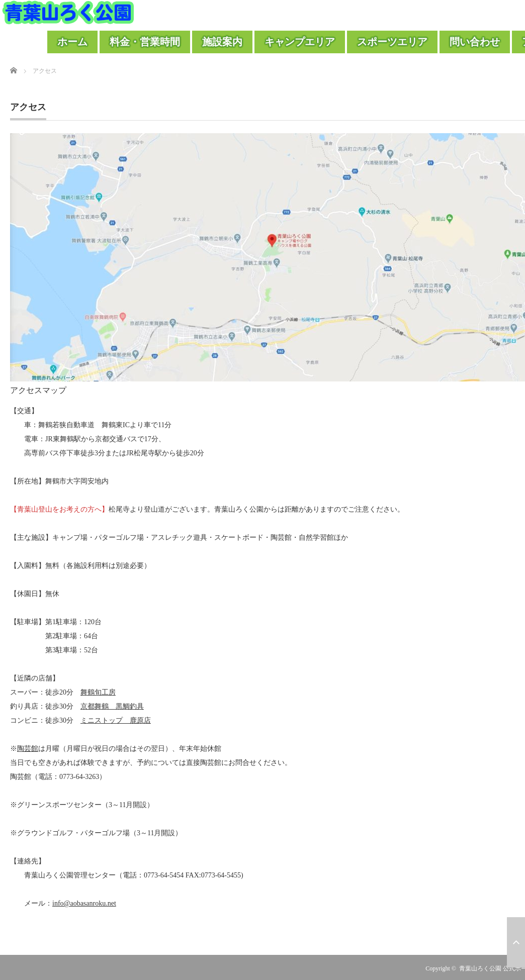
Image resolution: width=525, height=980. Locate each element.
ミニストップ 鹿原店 (116, 720)
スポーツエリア (392, 42)
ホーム (72, 42)
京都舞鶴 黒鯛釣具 (112, 706)
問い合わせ (475, 42)
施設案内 (222, 42)
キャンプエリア (300, 42)
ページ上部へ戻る (516, 942)
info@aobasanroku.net (84, 903)
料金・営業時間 (145, 42)
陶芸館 (28, 749)
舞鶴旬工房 (98, 692)
